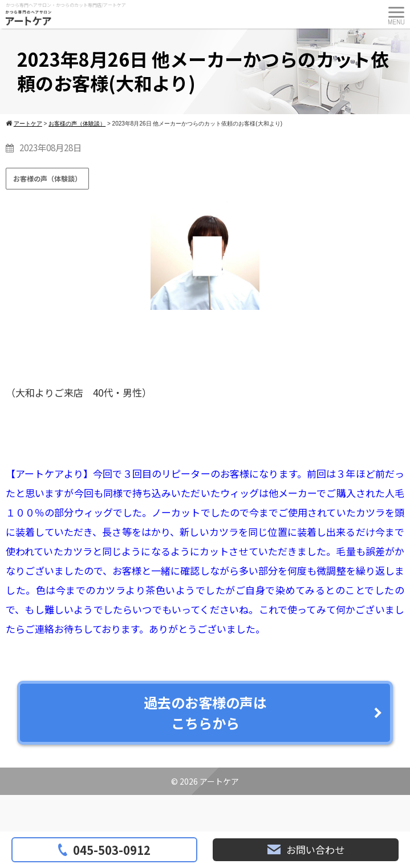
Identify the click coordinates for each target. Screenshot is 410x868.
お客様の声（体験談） (47, 178)
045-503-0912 (104, 850)
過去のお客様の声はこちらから (205, 712)
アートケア (219, 781)
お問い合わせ (306, 849)
